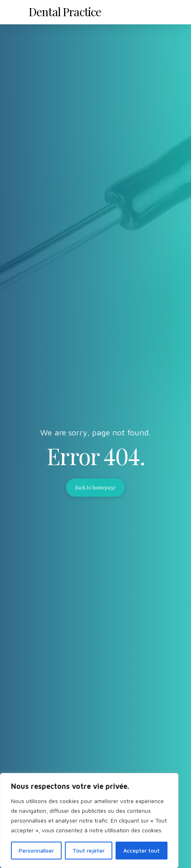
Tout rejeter (89, 850)
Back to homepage (96, 487)
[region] (89, 821)
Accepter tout (142, 850)
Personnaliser (36, 850)
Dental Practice (65, 12)
